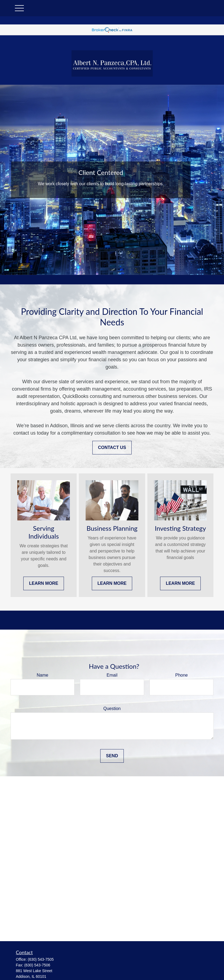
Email (112, 675)
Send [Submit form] (112, 756)
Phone (181, 675)
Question (112, 709)
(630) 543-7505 (41, 959)
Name (42, 675)
